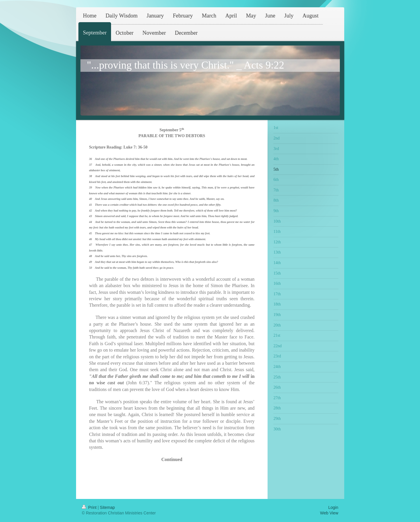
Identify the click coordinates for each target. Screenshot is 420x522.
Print (90, 507)
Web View (329, 513)
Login (333, 507)
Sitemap (107, 507)
